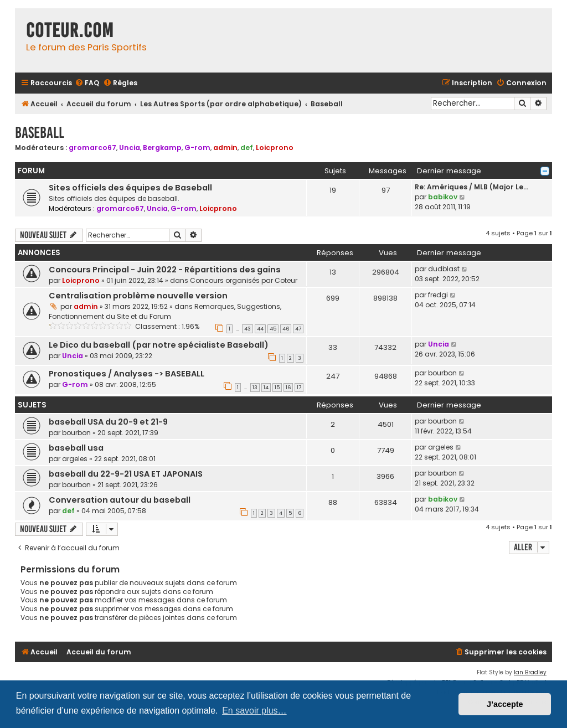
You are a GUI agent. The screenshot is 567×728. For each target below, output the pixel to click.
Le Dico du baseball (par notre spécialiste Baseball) (159, 345)
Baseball (40, 133)
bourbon (442, 373)
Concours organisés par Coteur (244, 280)
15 (277, 388)
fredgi (438, 295)
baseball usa (76, 448)
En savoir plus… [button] (254, 711)
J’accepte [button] (505, 704)
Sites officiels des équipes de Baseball (130, 188)
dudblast (444, 269)
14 (266, 388)
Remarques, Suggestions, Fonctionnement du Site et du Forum (165, 311)
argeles (75, 459)
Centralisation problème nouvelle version (138, 296)
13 (255, 388)
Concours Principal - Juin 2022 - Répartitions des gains (165, 270)
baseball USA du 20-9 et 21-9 (108, 422)
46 (286, 329)
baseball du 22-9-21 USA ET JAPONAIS (126, 474)
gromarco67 (92, 148)
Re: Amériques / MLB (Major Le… (471, 187)
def (247, 148)
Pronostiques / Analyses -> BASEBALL (127, 374)
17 (299, 388)
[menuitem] (87, 83)
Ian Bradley (530, 672)
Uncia (130, 148)
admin (225, 148)
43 (248, 329)
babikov (443, 197)
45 (273, 329)
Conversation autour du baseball (120, 500)
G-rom (197, 148)
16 (288, 388)
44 (260, 329)
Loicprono (275, 148)
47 (298, 329)
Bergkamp (162, 148)
